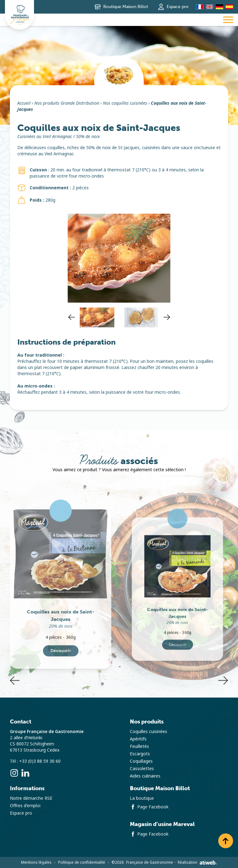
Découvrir (61, 684)
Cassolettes (142, 769)
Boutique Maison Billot (121, 7)
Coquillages (141, 761)
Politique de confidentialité (82, 862)
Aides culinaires (145, 776)
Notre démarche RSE (31, 798)
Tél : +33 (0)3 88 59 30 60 (35, 761)
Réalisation (197, 862)
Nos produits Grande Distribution (67, 103)
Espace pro (173, 7)
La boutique (142, 798)
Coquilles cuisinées (149, 732)
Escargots (140, 754)
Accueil (24, 103)
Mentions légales (36, 862)
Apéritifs (138, 739)
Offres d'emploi (25, 806)
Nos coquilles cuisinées (125, 103)
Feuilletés (139, 746)
